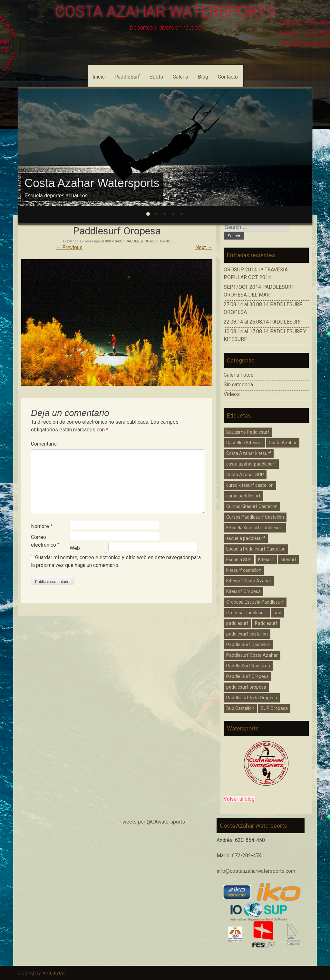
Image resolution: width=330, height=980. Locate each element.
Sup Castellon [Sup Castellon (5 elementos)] (240, 708)
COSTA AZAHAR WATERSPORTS (165, 11)
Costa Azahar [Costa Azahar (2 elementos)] (283, 443)
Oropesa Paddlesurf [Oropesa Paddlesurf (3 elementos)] (247, 613)
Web (75, 548)
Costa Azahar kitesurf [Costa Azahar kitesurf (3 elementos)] (249, 453)
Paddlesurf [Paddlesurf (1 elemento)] (266, 623)
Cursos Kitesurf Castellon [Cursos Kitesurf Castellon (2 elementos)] (252, 506)
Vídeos (232, 394)
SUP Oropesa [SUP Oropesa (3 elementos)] (274, 708)
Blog (203, 77)
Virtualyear (54, 973)
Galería (180, 77)
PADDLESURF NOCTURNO (148, 241)
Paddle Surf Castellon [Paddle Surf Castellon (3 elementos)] (248, 645)
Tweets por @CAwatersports (152, 822)
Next (204, 247)
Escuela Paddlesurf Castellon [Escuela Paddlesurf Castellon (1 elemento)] (256, 549)
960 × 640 (113, 241)
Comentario (44, 444)
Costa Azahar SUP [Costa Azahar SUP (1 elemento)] (245, 475)
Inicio (99, 77)
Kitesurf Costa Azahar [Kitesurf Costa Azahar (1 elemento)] (249, 581)
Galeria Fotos (239, 375)
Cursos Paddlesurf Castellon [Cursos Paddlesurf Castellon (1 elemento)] (255, 517)
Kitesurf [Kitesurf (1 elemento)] (266, 560)
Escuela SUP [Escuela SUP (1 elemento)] (239, 560)
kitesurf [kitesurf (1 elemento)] (289, 560)
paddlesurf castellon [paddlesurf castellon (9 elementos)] (247, 634)
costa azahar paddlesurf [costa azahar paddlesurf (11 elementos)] (251, 464)
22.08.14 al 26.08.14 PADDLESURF (263, 322)
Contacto (228, 77)
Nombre (42, 526)
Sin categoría (238, 385)
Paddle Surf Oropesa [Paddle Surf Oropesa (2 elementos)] (247, 676)
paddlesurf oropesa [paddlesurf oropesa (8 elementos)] (246, 687)
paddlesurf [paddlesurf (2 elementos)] (237, 623)
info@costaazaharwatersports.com (256, 871)
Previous (69, 247)
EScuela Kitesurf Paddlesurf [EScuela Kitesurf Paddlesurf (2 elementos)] (255, 528)
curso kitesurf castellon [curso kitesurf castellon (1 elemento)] (250, 485)
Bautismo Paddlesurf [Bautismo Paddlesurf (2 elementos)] (248, 432)
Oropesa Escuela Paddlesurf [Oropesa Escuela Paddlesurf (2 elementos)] (255, 602)
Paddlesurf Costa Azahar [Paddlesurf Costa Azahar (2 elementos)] (252, 655)
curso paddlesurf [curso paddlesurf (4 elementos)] (243, 496)
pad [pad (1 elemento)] (277, 613)
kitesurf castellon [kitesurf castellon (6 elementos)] (244, 570)
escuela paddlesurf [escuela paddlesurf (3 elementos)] (246, 538)
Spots (156, 77)
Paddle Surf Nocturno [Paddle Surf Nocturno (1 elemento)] (248, 666)
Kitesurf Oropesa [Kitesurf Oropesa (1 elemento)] (243, 591)
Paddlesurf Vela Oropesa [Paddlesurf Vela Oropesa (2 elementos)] (252, 698)
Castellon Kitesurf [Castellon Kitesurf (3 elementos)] (244, 443)
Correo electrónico (45, 541)
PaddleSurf (127, 77)
